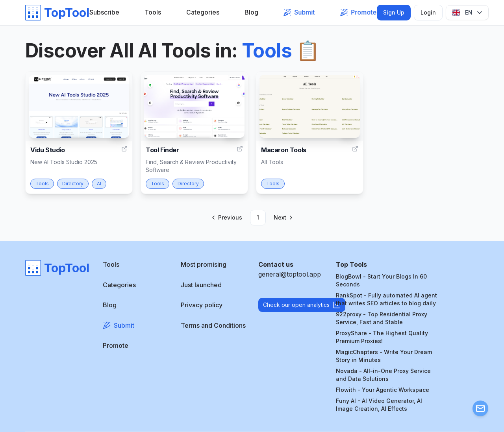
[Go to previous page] (227, 218)
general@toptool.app (290, 274)
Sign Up (394, 12)
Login (428, 12)
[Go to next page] (283, 218)
